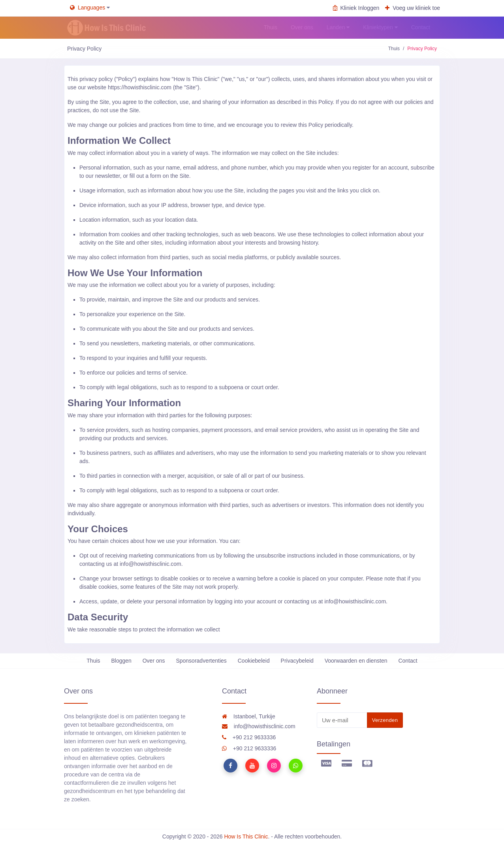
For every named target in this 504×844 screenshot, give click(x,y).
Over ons (154, 661)
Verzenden (385, 720)
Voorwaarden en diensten (356, 661)
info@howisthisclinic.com (259, 726)
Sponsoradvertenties (201, 661)
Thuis (394, 49)
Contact (408, 661)
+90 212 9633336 (249, 737)
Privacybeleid (297, 661)
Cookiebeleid (254, 661)
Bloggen (121, 661)
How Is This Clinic (246, 836)
